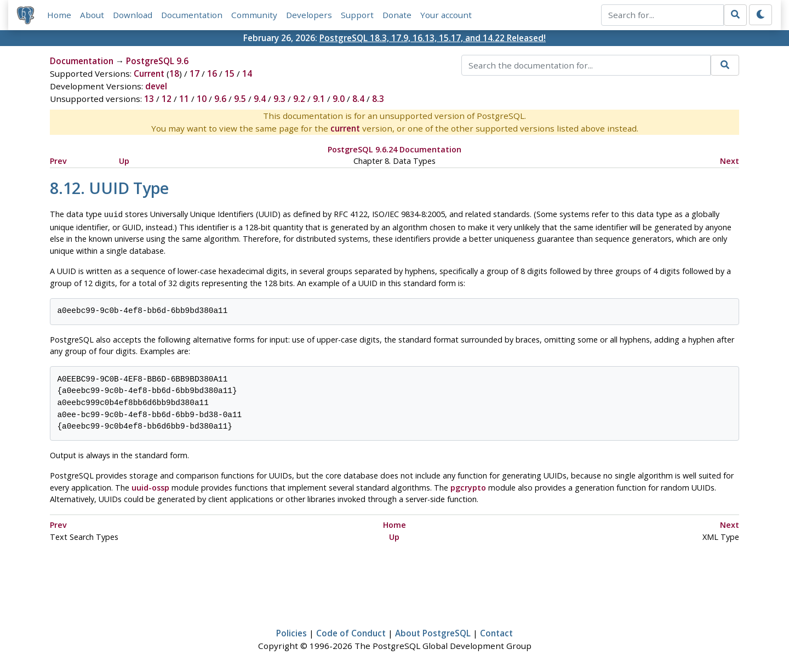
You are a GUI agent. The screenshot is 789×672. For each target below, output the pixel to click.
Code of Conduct (351, 632)
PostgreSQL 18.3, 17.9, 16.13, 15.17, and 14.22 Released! (433, 38)
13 (149, 99)
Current (149, 73)
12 (167, 99)
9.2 (299, 99)
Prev (58, 161)
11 (184, 99)
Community (254, 15)
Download (133, 15)
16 (212, 73)
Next (730, 161)
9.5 (240, 99)
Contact (496, 632)
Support (357, 15)
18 (174, 73)
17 (195, 73)
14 (247, 73)
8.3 (378, 99)
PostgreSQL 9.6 (157, 61)
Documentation (192, 15)
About (92, 15)
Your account (446, 15)
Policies (291, 632)
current (345, 128)
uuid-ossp (150, 486)
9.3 (279, 99)
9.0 (339, 99)
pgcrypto (468, 486)
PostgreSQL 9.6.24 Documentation (395, 149)
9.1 (319, 99)
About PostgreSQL (433, 632)
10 (202, 99)
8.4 (358, 99)
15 (230, 73)
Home (59, 15)
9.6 (220, 99)
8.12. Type (109, 188)
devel (156, 86)
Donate (397, 15)
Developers (309, 15)
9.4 (260, 99)
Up (124, 161)
